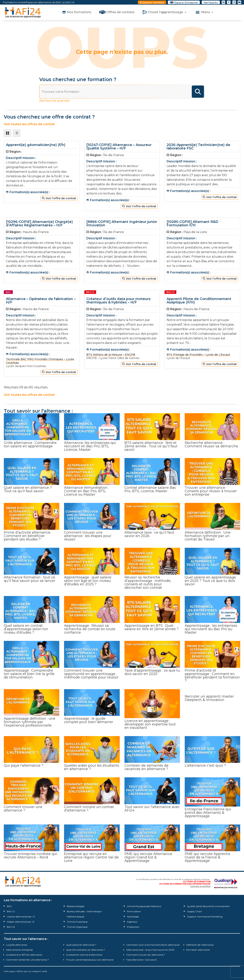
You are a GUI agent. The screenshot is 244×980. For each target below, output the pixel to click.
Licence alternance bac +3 (21, 917)
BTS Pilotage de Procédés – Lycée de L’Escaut (198, 355)
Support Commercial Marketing (205, 917)
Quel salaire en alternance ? (81, 945)
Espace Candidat (153, 2)
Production (133, 927)
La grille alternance (16, 945)
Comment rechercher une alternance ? (27, 960)
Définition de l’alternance (200, 945)
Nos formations (79, 12)
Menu (205, 12)
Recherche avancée (55, 101)
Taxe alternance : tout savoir (142, 960)
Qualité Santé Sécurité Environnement (208, 906)
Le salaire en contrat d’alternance (84, 955)
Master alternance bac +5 (20, 922)
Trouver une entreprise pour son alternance (90, 960)
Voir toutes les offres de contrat (29, 124)
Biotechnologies (76, 906)
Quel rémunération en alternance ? (85, 950)
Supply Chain (195, 911)
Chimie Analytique (77, 922)
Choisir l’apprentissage (165, 12)
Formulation (134, 911)
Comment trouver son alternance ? (146, 955)
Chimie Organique (77, 927)
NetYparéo (211, 2)
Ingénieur (132, 922)
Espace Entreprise (186, 2)
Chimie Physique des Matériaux (144, 906)
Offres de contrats (120, 12)
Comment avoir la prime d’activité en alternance (153, 945)
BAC (9, 906)
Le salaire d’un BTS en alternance (24, 955)
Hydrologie (133, 917)
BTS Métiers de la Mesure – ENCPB (111, 355)
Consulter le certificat (200, 886)
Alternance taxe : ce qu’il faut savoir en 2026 (150, 950)
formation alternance (198, 950)
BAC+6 (11, 927)
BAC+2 (11, 911)
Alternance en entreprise (19, 950)
